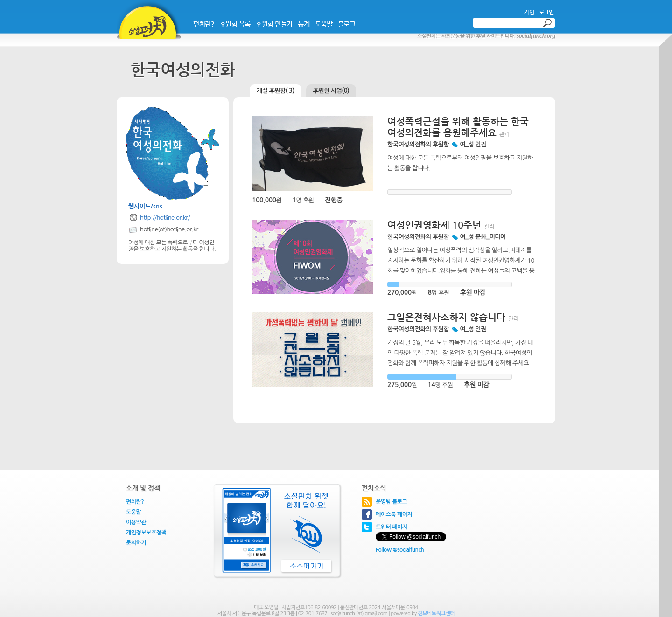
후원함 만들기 (274, 24)
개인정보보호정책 (146, 533)
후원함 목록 (235, 24)
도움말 (324, 24)
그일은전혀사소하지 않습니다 (446, 317)
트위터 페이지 (392, 527)
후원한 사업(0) (331, 91)
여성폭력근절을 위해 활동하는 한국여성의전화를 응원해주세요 (458, 127)
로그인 (546, 12)
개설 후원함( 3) (276, 91)
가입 (529, 12)
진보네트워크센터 (436, 614)
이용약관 (136, 522)
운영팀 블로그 (392, 502)
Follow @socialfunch (400, 550)
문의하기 (136, 543)
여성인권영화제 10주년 (434, 225)
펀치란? (204, 24)
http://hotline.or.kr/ (165, 218)
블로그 (347, 24)
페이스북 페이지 (394, 514)
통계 (304, 24)
